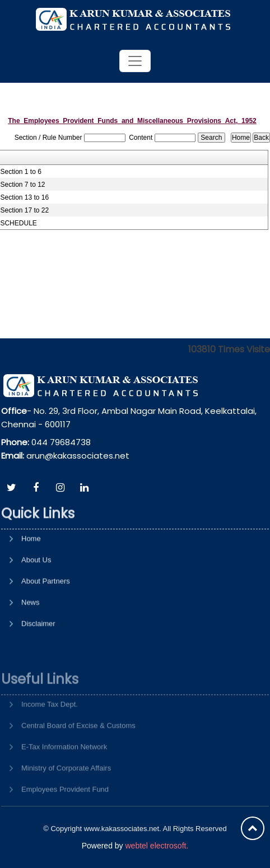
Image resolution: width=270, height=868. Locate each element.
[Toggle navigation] (135, 61)
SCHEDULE (18, 223)
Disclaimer (38, 662)
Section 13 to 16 (24, 197)
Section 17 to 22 (24, 210)
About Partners (46, 619)
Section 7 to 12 (22, 185)
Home (31, 577)
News (31, 641)
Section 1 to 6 (20, 172)
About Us (36, 598)
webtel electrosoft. (157, 846)
